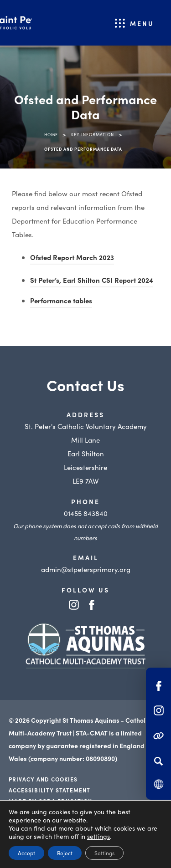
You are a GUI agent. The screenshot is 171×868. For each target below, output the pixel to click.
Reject (65, 853)
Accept (26, 853)
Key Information (93, 134)
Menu (142, 23)
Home (51, 134)
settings (98, 836)
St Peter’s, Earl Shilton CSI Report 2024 (92, 281)
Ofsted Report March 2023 (72, 258)
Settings (104, 853)
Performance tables (61, 302)
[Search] (158, 761)
